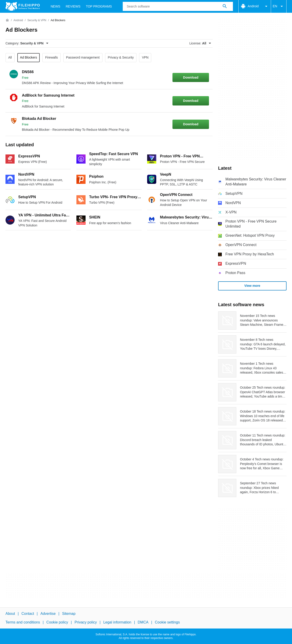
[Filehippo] (23, 6)
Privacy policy (86, 622)
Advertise (48, 614)
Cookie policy (57, 622)
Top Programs (99, 6)
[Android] (18, 20)
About (10, 614)
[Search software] (225, 6)
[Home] (7, 20)
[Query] (178, 6)
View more (252, 286)
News (55, 6)
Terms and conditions (23, 622)
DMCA (143, 622)
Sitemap (69, 614)
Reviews (73, 6)
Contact (28, 614)
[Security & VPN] (37, 20)
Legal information (117, 622)
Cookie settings (167, 622)
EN (279, 6)
